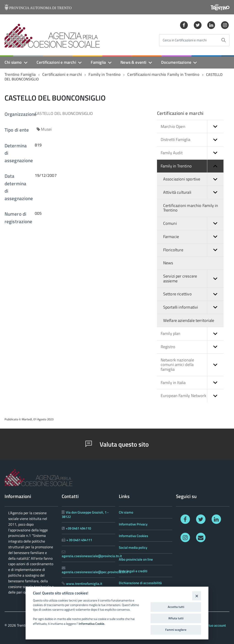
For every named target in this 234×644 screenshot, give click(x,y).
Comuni (193, 224)
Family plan (192, 334)
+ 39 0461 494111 (79, 540)
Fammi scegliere (176, 630)
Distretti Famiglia (192, 140)
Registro (192, 347)
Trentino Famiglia (20, 74)
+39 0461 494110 (78, 528)
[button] (215, 127)
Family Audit (192, 153)
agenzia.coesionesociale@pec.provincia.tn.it (95, 572)
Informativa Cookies (133, 536)
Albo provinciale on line (136, 559)
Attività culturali (193, 192)
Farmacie (193, 237)
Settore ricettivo (193, 294)
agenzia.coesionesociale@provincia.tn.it (92, 556)
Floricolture (193, 250)
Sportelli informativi (193, 307)
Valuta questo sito (117, 444)
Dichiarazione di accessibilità (140, 583)
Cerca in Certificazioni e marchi (185, 40)
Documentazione (176, 62)
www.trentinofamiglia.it (84, 584)
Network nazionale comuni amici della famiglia (192, 365)
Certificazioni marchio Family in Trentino (163, 74)
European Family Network (192, 396)
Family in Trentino (105, 74)
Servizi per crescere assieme (193, 279)
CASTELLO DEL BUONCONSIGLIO (64, 113)
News (168, 263)
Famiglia (98, 62)
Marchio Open (192, 127)
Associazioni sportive (193, 179)
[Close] (197, 596)
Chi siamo (13, 62)
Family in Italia (192, 383)
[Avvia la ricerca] (223, 40)
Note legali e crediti (133, 571)
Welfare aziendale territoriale (189, 320)
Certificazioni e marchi (56, 62)
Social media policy (133, 547)
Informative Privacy (133, 524)
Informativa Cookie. (92, 624)
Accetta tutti (176, 607)
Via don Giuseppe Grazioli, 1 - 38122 (85, 514)
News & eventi (133, 62)
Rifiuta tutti (176, 618)
